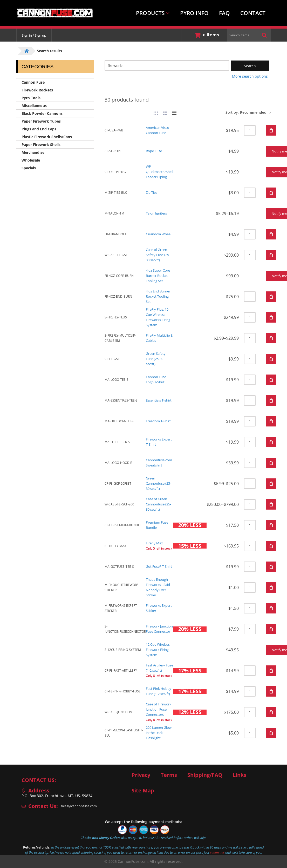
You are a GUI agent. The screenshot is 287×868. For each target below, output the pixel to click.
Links (240, 775)
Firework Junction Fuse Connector (161, 629)
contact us (217, 852)
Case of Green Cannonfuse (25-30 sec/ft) (160, 504)
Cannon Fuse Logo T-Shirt (157, 380)
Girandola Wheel (160, 234)
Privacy (141, 775)
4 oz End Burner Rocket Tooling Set (160, 296)
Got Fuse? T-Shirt (160, 567)
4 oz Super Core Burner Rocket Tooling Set (160, 276)
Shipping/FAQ (205, 775)
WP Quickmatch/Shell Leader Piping (161, 172)
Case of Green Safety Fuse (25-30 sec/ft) (159, 255)
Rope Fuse (155, 151)
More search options (250, 76)
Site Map (143, 791)
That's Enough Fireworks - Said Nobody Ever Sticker (160, 587)
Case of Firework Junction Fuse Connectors (160, 709)
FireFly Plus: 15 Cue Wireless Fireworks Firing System (160, 317)
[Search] (167, 65)
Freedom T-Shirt (160, 421)
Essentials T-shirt (161, 400)
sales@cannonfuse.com (81, 806)
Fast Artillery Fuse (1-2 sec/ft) (159, 668)
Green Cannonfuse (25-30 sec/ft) (160, 483)
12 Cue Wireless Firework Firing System (160, 650)
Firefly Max (155, 543)
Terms (169, 775)
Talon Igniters (158, 213)
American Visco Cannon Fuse (159, 130)
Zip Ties (153, 193)
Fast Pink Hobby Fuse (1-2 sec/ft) (160, 691)
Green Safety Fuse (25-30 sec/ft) (157, 359)
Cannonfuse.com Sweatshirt (160, 463)
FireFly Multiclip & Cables (160, 338)
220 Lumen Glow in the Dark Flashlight (160, 733)
